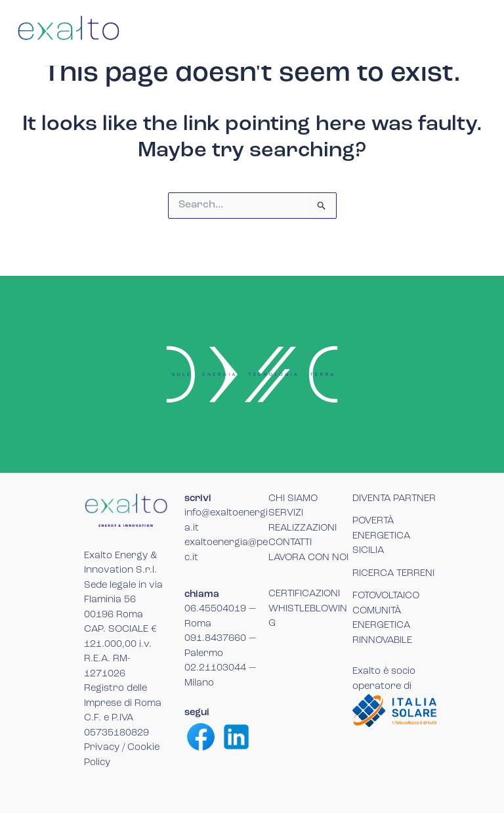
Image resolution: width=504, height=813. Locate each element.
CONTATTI (290, 543)
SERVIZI (286, 513)
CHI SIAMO (293, 499)
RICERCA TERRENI (393, 574)
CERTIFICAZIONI (304, 594)
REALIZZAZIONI (303, 528)
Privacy (102, 748)
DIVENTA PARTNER (394, 499)
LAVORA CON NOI (308, 558)
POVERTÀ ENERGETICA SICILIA (381, 536)
